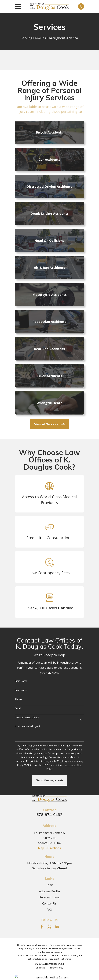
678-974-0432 (49, 814)
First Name (21, 681)
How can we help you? (27, 726)
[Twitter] (49, 926)
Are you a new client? (27, 718)
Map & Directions (49, 848)
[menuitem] (40, 968)
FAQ (49, 910)
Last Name (21, 690)
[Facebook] (42, 926)
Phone (19, 699)
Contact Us (49, 903)
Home (49, 885)
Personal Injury (49, 897)
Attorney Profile (49, 891)
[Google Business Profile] (57, 926)
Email (18, 709)
